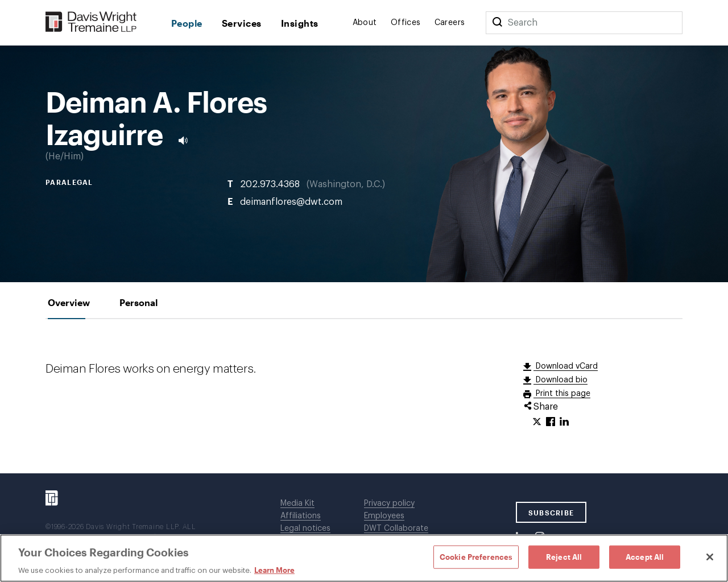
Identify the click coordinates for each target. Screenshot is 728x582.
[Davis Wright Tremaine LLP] (91, 22)
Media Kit (297, 503)
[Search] (497, 23)
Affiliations (301, 516)
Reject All (564, 556)
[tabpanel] (364, 396)
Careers (450, 23)
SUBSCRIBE (551, 513)
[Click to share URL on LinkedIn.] (564, 422)
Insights (300, 23)
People (187, 23)
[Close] (710, 557)
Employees (384, 516)
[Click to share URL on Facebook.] (551, 422)
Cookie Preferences (476, 556)
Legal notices (305, 529)
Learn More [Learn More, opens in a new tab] (274, 570)
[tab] (69, 302)
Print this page (562, 394)
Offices (406, 23)
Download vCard (566, 366)
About (365, 23)
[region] (364, 558)
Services (242, 23)
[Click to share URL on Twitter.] (537, 422)
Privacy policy (389, 503)
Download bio (561, 380)
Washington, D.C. (346, 184)
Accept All (645, 556)
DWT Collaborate (396, 529)
